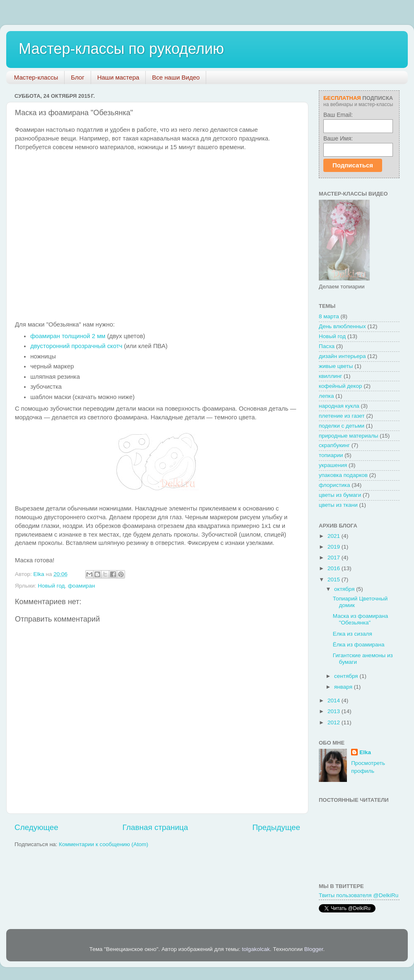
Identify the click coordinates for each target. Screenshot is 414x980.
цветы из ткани (338, 505)
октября (345, 589)
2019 (335, 547)
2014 (335, 701)
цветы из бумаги (340, 495)
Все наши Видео (176, 77)
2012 (335, 722)
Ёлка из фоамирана (359, 645)
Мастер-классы (36, 77)
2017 (335, 558)
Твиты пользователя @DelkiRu (359, 895)
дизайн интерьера (342, 356)
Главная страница (155, 827)
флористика (335, 485)
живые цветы (336, 366)
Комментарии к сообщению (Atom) (103, 844)
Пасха (327, 346)
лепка (326, 396)
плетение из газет (342, 416)
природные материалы (349, 436)
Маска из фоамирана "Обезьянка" (361, 619)
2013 (335, 711)
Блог (77, 77)
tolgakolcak (256, 949)
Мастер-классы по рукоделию (121, 49)
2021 (335, 536)
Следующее (36, 827)
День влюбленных (342, 326)
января (344, 687)
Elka (365, 752)
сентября (347, 676)
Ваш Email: (338, 115)
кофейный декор (341, 386)
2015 (335, 580)
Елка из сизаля (353, 634)
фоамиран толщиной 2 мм (68, 336)
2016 (335, 568)
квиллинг (330, 376)
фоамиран (81, 586)
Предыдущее (276, 827)
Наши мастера (118, 77)
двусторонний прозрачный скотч (76, 346)
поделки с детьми (342, 426)
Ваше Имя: (338, 138)
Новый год (51, 586)
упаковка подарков (343, 475)
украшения (333, 465)
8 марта (329, 316)
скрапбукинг (334, 445)
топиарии (331, 455)
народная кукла (339, 406)
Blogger (314, 949)
